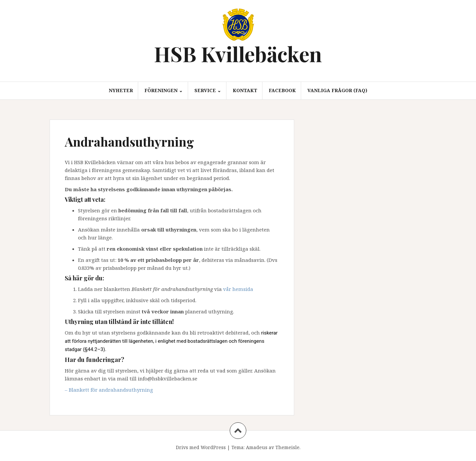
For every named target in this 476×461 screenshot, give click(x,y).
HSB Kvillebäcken (238, 54)
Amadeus (257, 447)
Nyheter (121, 90)
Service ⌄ (208, 90)
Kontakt (245, 90)
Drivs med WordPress (201, 447)
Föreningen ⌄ (164, 90)
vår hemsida (238, 289)
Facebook (282, 90)
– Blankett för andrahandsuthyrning (109, 390)
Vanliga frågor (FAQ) (337, 90)
